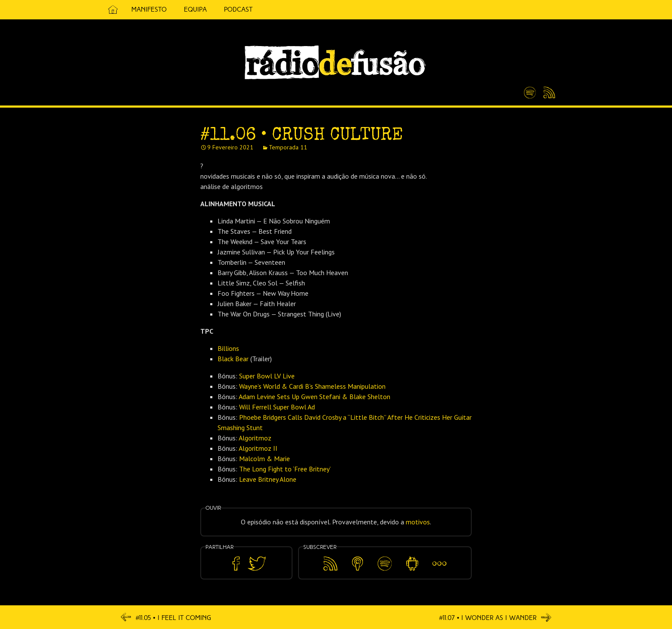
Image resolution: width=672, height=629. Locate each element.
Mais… (439, 558)
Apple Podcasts (358, 562)
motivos (418, 522)
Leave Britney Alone (268, 479)
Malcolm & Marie (264, 459)
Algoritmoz (255, 438)
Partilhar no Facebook (236, 564)
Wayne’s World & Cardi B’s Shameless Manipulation (312, 386)
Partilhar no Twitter (257, 564)
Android (412, 558)
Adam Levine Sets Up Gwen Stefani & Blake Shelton (314, 397)
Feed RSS (548, 93)
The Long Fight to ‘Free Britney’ (285, 469)
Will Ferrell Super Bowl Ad (277, 407)
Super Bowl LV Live (267, 376)
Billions (228, 348)
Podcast (238, 9)
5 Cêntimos (271, 10)
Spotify (530, 89)
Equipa (195, 9)
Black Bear (233, 359)
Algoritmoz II (258, 448)
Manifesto (149, 9)
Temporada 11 (288, 147)
